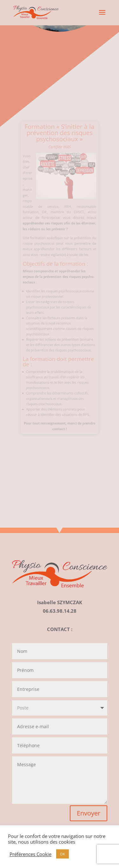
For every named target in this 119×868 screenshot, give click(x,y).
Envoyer (89, 813)
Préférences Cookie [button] (30, 854)
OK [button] (63, 854)
